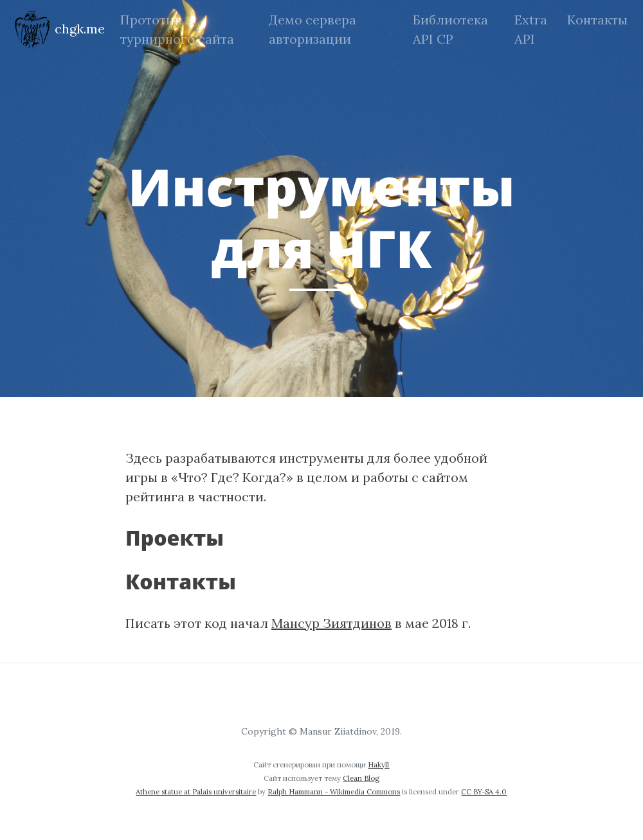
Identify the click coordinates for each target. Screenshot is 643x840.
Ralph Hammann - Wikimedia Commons (334, 792)
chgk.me (58, 30)
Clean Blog (361, 778)
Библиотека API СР (450, 29)
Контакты (597, 20)
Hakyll (378, 765)
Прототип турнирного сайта (177, 29)
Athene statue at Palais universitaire (196, 792)
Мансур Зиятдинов (331, 623)
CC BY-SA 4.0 (484, 792)
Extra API (531, 29)
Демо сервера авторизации (312, 29)
